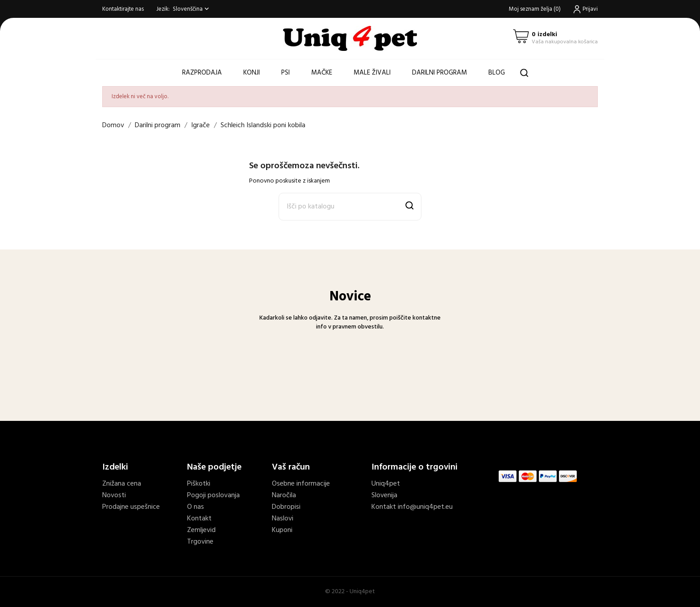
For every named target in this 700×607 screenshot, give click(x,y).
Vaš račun (291, 467)
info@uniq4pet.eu (425, 507)
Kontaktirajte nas (123, 9)
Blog (497, 73)
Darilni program (440, 73)
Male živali (372, 73)
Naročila (284, 495)
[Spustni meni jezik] (192, 9)
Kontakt (199, 519)
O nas (196, 507)
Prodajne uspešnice (131, 507)
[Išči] (350, 207)
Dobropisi (286, 507)
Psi (285, 73)
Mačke (322, 73)
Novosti (114, 495)
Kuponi (282, 530)
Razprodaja (202, 73)
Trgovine (200, 542)
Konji (252, 73)
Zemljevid (201, 530)
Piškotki (199, 484)
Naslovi (283, 519)
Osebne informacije (301, 484)
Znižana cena (122, 484)
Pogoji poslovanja (213, 495)
